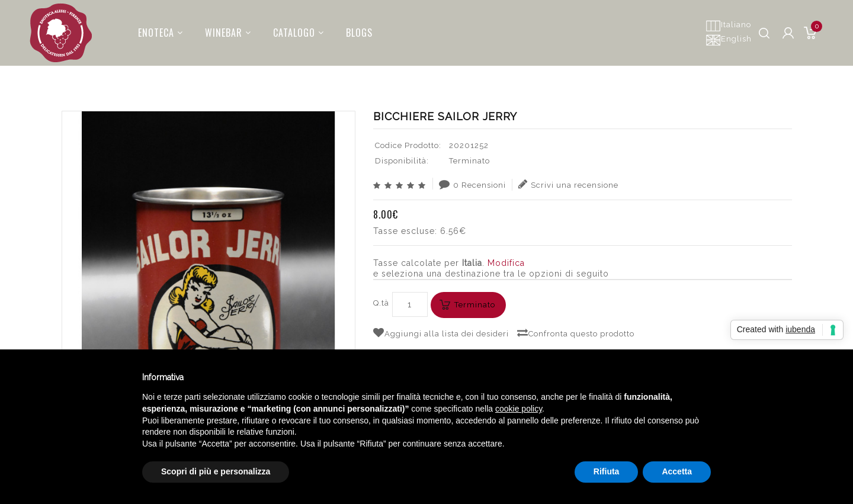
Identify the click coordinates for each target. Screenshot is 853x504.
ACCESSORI (541, 74)
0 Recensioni (472, 184)
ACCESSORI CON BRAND (623, 74)
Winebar (221, 29)
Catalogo (291, 29)
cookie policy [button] (519, 409)
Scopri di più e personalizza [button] (216, 471)
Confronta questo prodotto (576, 333)
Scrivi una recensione (568, 184)
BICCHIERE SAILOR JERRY (736, 74)
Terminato (475, 305)
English (729, 40)
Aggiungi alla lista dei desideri (441, 333)
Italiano (728, 25)
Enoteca (153, 29)
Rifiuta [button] (607, 471)
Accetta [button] (677, 471)
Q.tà (381, 303)
